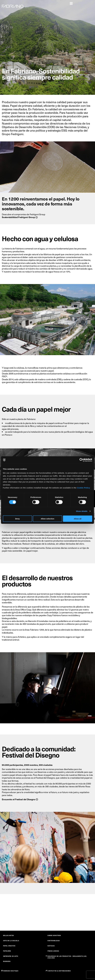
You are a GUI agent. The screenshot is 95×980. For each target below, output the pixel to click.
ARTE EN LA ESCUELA (11, 941)
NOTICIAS (51, 946)
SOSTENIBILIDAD (54, 941)
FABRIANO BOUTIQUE (11, 971)
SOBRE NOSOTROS (54, 935)
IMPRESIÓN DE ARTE (11, 956)
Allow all (78, 519)
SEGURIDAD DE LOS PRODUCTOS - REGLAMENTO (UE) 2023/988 (67, 957)
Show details (82, 511)
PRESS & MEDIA (53, 951)
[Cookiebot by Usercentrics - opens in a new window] (81, 460)
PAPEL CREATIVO (9, 946)
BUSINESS (7, 961)
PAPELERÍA (7, 951)
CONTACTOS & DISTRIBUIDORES (59, 971)
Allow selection (47, 519)
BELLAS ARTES (8, 935)
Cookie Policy (83, 488)
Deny (17, 519)
